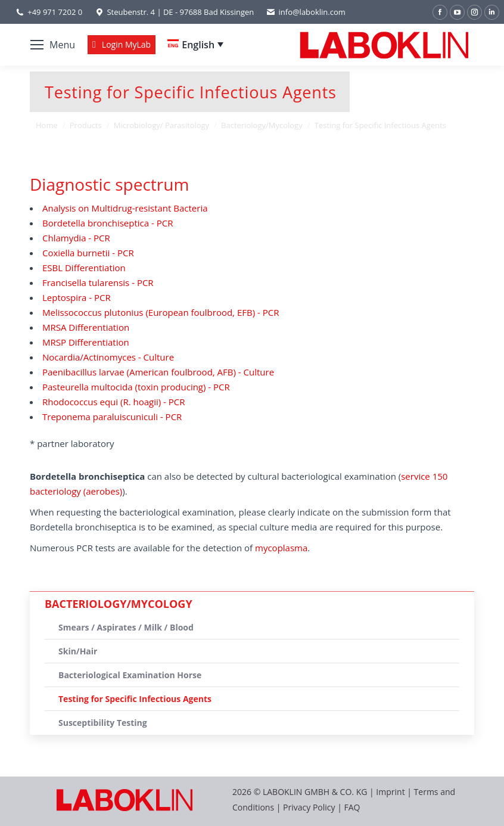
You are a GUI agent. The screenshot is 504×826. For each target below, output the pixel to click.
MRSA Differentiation (86, 327)
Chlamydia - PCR (76, 238)
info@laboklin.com (306, 12)
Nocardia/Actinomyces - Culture (108, 357)
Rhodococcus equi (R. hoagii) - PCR (114, 402)
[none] (195, 45)
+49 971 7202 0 (55, 12)
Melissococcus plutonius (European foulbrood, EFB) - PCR (161, 312)
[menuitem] (195, 45)
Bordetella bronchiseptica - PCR (108, 223)
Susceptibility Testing (103, 723)
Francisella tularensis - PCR (98, 282)
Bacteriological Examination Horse (130, 675)
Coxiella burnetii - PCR (88, 253)
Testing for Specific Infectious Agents (135, 699)
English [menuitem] (198, 45)
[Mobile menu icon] (53, 45)
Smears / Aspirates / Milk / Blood (126, 627)
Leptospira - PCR (77, 297)
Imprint (390, 792)
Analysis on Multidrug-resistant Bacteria (125, 208)
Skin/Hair (78, 651)
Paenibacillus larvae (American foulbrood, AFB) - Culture (158, 372)
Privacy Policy (309, 807)
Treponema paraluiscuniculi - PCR (112, 417)
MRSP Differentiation (86, 342)
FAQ (352, 807)
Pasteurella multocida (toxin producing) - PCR (136, 387)
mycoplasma (281, 548)
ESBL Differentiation (84, 268)
